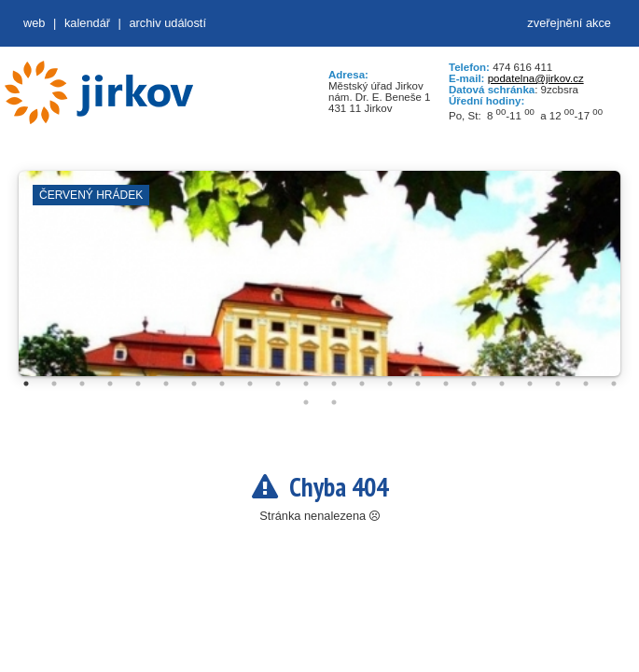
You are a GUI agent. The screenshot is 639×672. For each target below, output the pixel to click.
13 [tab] (362, 384)
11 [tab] (306, 384)
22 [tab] (614, 384)
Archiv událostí (167, 23)
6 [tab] (166, 384)
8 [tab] (222, 384)
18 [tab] (502, 384)
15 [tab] (418, 384)
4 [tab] (110, 384)
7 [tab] (194, 384)
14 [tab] (390, 384)
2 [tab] (54, 384)
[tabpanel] (319, 283)
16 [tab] (446, 384)
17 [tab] (474, 384)
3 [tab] (82, 384)
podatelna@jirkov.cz (536, 78)
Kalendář (87, 23)
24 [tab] (334, 402)
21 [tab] (586, 384)
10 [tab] (278, 384)
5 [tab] (138, 384)
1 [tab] (26, 384)
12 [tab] (334, 384)
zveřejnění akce (569, 23)
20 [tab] (558, 384)
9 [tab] (250, 384)
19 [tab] (530, 384)
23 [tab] (306, 402)
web (34, 23)
